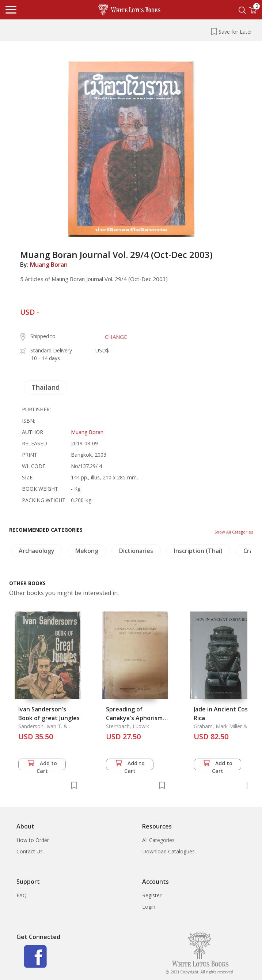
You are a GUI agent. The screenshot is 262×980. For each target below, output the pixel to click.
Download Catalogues (168, 851)
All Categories (158, 840)
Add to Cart (42, 765)
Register (152, 895)
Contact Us (30, 851)
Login (149, 907)
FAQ (22, 895)
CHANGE (116, 337)
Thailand (45, 387)
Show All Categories (234, 532)
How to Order (33, 840)
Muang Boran (49, 265)
